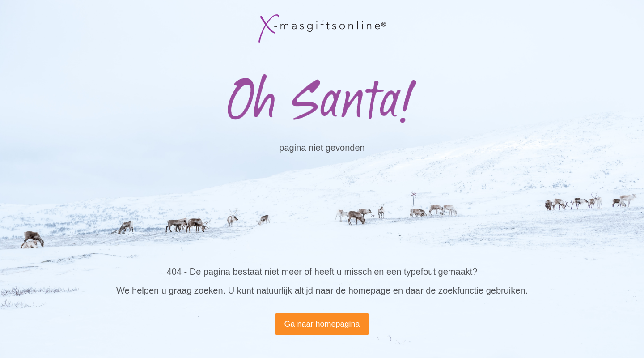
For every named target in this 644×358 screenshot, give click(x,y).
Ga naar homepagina (322, 324)
